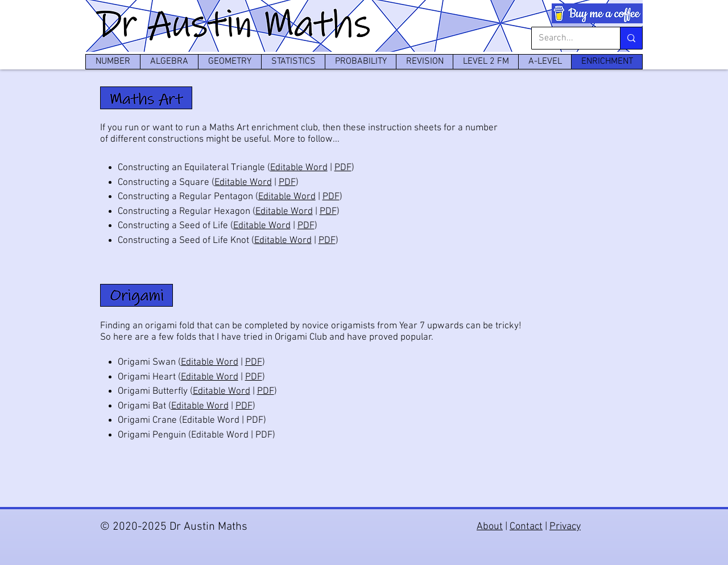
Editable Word (299, 168)
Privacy (565, 527)
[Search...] (567, 38)
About (490, 527)
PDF (343, 168)
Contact (526, 527)
